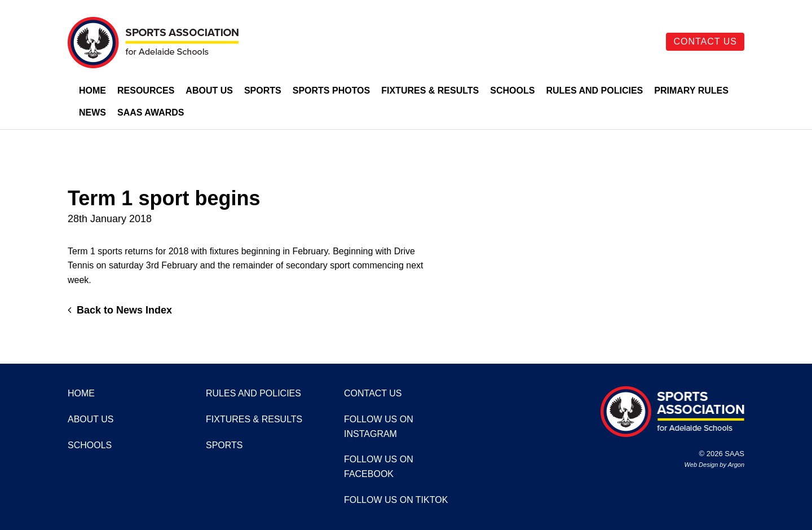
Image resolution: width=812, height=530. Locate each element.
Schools (512, 90)
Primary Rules (691, 90)
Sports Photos (332, 90)
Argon (736, 465)
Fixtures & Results (430, 90)
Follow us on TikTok (396, 500)
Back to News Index (120, 310)
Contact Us (705, 41)
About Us (209, 90)
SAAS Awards (151, 112)
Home (92, 90)
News (92, 112)
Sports (263, 90)
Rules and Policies (594, 90)
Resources (146, 90)
